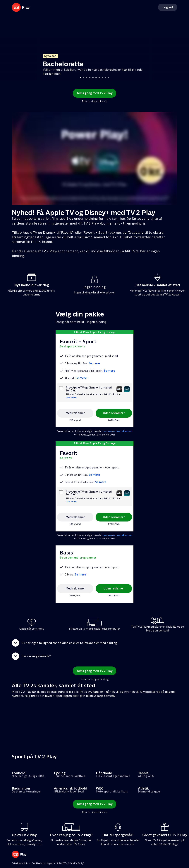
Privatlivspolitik (20, 863)
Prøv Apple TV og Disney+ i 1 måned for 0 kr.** (89, 389)
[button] (94, 643)
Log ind (168, 7)
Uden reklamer (114, 588)
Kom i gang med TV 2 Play (94, 93)
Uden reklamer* (114, 413)
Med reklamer (75, 413)
